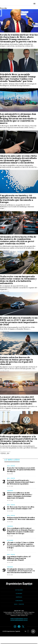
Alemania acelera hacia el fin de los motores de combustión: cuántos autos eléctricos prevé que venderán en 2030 (18, 240)
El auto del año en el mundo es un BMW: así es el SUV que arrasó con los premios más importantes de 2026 (19, 321)
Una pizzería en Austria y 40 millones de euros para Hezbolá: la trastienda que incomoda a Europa (18, 199)
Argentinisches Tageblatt (13, 631)
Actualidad (10, 540)
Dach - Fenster (11, 466)
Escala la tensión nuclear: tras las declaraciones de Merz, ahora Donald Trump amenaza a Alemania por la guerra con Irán (19, 38)
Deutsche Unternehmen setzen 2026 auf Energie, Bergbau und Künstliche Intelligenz (21, 470)
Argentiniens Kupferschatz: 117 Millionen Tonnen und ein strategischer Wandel (19, 558)
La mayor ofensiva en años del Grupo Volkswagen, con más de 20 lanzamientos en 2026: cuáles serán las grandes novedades (18, 400)
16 (8, 453)
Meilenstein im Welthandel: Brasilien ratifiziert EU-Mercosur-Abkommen (21, 519)
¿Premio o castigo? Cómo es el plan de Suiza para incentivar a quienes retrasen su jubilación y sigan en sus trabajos (21, 545)
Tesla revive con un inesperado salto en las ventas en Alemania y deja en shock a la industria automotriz (18, 280)
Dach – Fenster (19, 604)
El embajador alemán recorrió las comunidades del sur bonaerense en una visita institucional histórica (21, 571)
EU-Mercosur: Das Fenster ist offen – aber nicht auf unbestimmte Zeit (21, 508)
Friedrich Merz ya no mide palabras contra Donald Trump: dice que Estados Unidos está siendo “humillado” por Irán (18, 78)
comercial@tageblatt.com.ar (19, 620)
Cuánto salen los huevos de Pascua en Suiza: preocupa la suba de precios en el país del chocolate (16, 361)
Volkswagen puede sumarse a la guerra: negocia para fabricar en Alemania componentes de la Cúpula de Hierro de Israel (19, 440)
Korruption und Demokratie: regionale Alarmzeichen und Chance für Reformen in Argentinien (21, 482)
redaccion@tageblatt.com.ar (19, 619)
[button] (34, 4)
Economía (19, 594)
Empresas (19, 597)
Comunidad (10, 491)
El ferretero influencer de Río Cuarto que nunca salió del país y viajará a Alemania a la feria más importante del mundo (20, 495)
